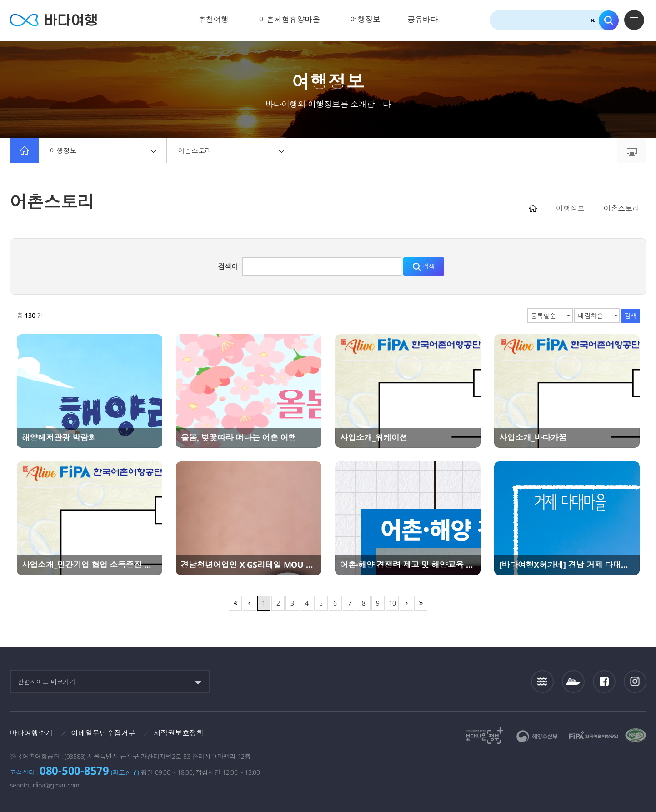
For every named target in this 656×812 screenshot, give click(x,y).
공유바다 (423, 19)
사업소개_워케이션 (374, 437)
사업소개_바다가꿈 (533, 437)
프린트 (632, 150)
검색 (609, 20)
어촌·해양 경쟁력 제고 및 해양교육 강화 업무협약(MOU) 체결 (408, 565)
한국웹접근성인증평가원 (636, 736)
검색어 (228, 266)
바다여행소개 (32, 733)
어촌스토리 (231, 150)
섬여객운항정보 (573, 682)
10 (392, 603)
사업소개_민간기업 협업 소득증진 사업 (90, 565)
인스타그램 (635, 682)
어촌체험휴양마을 (289, 19)
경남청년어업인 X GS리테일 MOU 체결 (249, 565)
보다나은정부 (485, 736)
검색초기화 (593, 20)
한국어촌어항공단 (593, 735)
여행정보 (365, 19)
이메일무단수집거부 (103, 733)
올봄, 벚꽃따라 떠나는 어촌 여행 (239, 437)
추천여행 (213, 19)
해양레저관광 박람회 (59, 437)
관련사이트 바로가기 (47, 682)
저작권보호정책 (179, 733)
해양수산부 (537, 736)
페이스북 (604, 682)
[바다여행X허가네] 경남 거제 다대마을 (567, 565)
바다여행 (53, 20)
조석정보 (542, 682)
